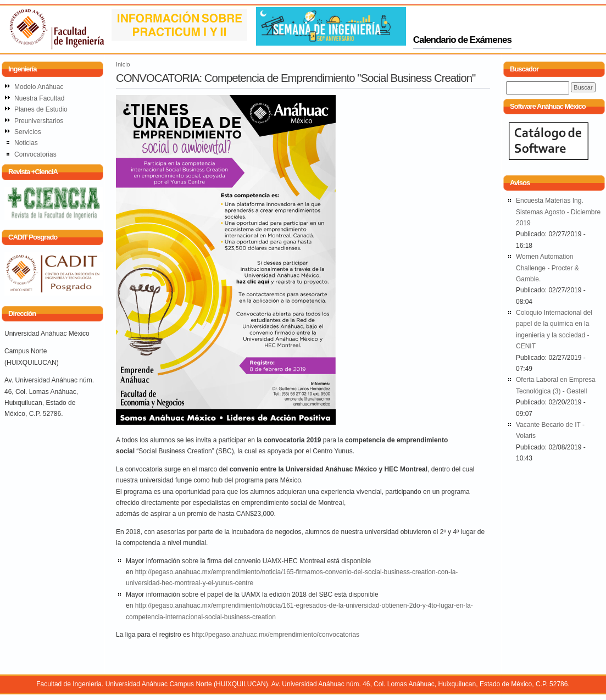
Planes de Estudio (41, 109)
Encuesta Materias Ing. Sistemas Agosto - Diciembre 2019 (558, 212)
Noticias (26, 143)
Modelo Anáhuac (39, 87)
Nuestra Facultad (39, 98)
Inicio (123, 64)
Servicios (28, 132)
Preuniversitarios (39, 121)
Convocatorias (35, 154)
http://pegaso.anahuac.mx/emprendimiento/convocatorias (276, 635)
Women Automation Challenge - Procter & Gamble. (547, 268)
